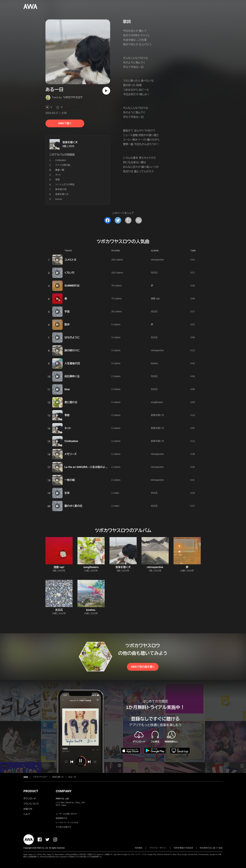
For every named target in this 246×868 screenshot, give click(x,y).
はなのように (72, 337)
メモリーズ (71, 454)
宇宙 (67, 312)
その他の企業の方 (63, 827)
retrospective (157, 260)
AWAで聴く (65, 123)
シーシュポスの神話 (65, 184)
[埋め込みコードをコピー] (139, 220)
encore (59, 199)
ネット (58, 175)
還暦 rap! (155, 299)
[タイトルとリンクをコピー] (128, 220)
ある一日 (72, 777)
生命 (67, 493)
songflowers (157, 402)
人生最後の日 (72, 363)
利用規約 (139, 848)
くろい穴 (69, 273)
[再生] (106, 91)
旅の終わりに (72, 350)
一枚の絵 (70, 480)
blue (67, 389)
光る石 (154, 273)
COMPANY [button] (64, 791)
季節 (58, 180)
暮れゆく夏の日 (73, 506)
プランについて (31, 804)
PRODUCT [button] (31, 791)
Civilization (61, 160)
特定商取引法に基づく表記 (211, 848)
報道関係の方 (62, 818)
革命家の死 (61, 189)
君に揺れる (71, 402)
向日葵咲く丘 (72, 376)
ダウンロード (30, 799)
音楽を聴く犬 (70, 142)
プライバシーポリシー (158, 848)
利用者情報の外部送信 (183, 848)
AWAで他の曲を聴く (143, 667)
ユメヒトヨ (70, 260)
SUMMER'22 (72, 286)
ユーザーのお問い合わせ (66, 814)
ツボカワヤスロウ (73, 97)
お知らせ (28, 809)
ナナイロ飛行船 (63, 165)
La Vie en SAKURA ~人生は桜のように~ (88, 467)
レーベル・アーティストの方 (67, 823)
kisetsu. (155, 363)
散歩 (67, 325)
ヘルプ (27, 814)
